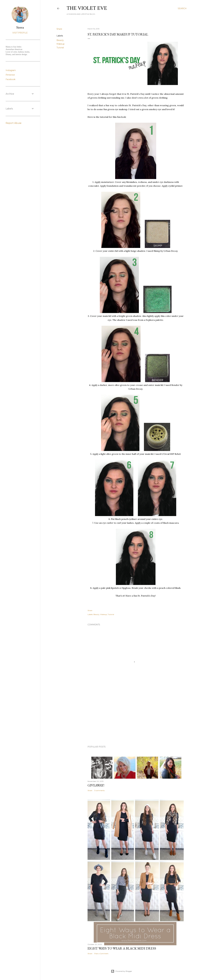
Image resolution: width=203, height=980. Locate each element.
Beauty (60, 40)
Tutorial (60, 48)
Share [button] (59, 29)
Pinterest (10, 75)
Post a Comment (101, 954)
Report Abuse (14, 123)
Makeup (61, 44)
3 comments (99, 790)
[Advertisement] (136, 719)
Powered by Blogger (122, 971)
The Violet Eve (87, 8)
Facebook (11, 79)
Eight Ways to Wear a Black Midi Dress (122, 948)
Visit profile (20, 33)
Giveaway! (96, 785)
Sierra (20, 27)
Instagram (11, 70)
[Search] (182, 8)
